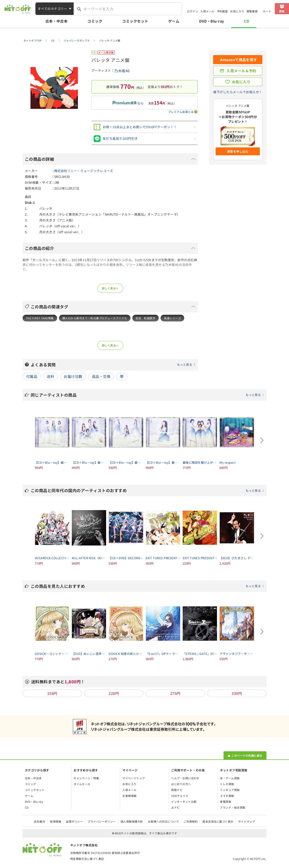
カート (267, 11)
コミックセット (135, 21)
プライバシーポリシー (102, 821)
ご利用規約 (191, 821)
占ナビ (175, 807)
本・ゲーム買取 (230, 778)
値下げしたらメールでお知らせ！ (238, 92)
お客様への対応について (163, 821)
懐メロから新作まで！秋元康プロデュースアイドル (95, 318)
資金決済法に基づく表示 (218, 821)
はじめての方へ (181, 784)
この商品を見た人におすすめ (147, 586)
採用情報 (56, 821)
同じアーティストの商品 (147, 395)
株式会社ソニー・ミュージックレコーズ (84, 171)
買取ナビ (177, 790)
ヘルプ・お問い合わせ (185, 778)
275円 (175, 693)
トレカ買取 (227, 784)
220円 (114, 693)
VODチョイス (180, 796)
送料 (50, 376)
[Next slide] (262, 440)
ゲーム (174, 21)
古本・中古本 (57, 21)
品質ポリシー (74, 821)
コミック (95, 21)
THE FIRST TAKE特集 (40, 318)
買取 (282, 11)
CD (246, 21)
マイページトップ (134, 778)
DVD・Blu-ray (212, 21)
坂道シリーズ (172, 318)
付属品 (32, 376)
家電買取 (226, 802)
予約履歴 (222, 11)
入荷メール (207, 11)
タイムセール (82, 784)
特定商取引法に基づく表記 (87, 859)
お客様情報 (129, 796)
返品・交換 (101, 376)
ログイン (193, 11)
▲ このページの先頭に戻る (245, 755)
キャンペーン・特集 (86, 778)
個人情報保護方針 (132, 821)
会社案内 (40, 821)
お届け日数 (73, 376)
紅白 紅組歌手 (146, 318)
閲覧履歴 (252, 11)
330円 (237, 693)
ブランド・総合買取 (233, 807)
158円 (52, 693)
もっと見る (185, 364)
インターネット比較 (184, 802)
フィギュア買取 (230, 790)
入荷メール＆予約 (241, 71)
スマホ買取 (227, 796)
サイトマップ (247, 821)
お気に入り (237, 11)
